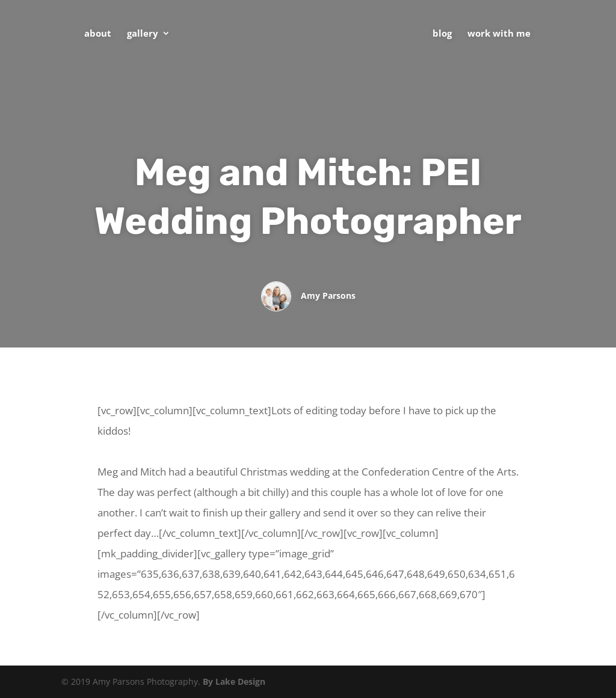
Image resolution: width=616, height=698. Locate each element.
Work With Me (499, 34)
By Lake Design (234, 681)
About (98, 34)
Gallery (143, 34)
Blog (442, 34)
